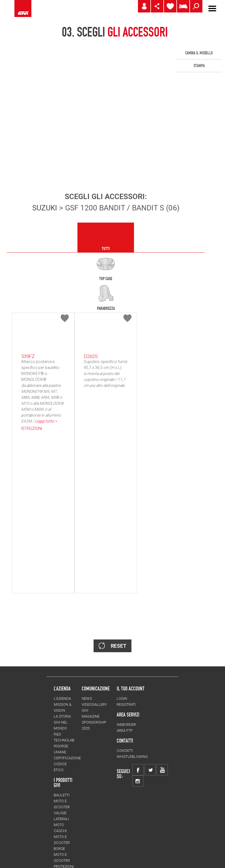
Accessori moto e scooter (63, 789)
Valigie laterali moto (61, 687)
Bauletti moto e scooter (62, 670)
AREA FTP (125, 599)
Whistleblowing (132, 625)
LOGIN (122, 567)
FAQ (167, 842)
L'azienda (62, 567)
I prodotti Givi (63, 651)
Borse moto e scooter (62, 723)
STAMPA (199, 66)
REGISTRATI (126, 573)
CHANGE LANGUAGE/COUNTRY (81, 828)
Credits (99, 842)
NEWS (87, 567)
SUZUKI (45, 208)
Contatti (125, 619)
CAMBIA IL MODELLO (199, 53)
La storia (62, 585)
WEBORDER (126, 593)
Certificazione (67, 627)
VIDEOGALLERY (94, 573)
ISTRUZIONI (32, 428)
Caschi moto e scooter (62, 705)
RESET (112, 514)
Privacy (120, 842)
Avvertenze (145, 842)
